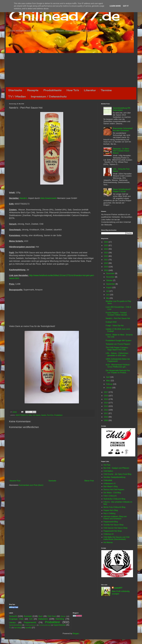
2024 (106, 249)
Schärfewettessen (31, 625)
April (108, 377)
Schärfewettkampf (45, 625)
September (111, 284)
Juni (108, 295)
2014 (106, 403)
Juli (108, 291)
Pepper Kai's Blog (111, 510)
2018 (106, 270)
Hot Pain (107, 465)
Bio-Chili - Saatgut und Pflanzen (116, 468)
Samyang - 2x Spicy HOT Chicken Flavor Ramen (121, 151)
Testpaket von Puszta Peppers (118, 344)
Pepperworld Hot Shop (113, 531)
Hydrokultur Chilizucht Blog (114, 499)
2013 (106, 406)
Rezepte (33, 90)
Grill (31, 619)
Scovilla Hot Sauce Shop (113, 525)
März (108, 381)
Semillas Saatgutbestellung (114, 477)
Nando (44, 415)
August (109, 287)
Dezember (111, 273)
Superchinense (59, 625)
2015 (106, 399)
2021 (106, 260)
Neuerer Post (15, 481)
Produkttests (52, 90)
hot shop (18, 628)
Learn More (115, 6)
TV (10, 628)
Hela (30, 415)
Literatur (90, 90)
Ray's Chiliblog (109, 513)
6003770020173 (22, 415)
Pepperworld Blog (111, 522)
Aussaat (28, 616)
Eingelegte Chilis (16, 619)
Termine (106, 90)
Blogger (76, 633)
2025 (106, 245)
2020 (106, 263)
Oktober (110, 280)
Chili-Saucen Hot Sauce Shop (115, 528)
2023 (106, 253)
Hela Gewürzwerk (48, 198)
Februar (110, 384)
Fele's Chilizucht (110, 496)
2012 (106, 410)
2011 (106, 413)
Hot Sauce (36, 415)
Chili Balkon (108, 471)
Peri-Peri (50, 415)
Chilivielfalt (108, 480)
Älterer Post (89, 481)
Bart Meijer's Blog (111, 486)
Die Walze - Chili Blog (112, 493)
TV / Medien (17, 96)
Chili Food (52, 616)
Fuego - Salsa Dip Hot (115, 326)
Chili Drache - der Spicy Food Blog (117, 474)
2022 (106, 256)
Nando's (23, 198)
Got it (126, 6)
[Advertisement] (71, 70)
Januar (109, 388)
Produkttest (58, 415)
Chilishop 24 (108, 534)
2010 (106, 417)
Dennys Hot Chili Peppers (114, 490)
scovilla (28, 628)
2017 (106, 392)
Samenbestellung (15, 625)
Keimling (60, 619)
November (111, 277)
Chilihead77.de (65, 15)
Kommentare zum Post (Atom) (31, 485)
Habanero (43, 619)
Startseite (15, 90)
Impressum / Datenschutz (49, 96)
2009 (106, 420)
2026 (106, 242)
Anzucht (13, 616)
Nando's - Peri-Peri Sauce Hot (118, 318)
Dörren (63, 616)
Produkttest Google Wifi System (119, 341)
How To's (73, 90)
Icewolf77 (118, 588)
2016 (106, 396)
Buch (40, 616)
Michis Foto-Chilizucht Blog (114, 507)
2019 (106, 267)
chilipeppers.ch (110, 483)
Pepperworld (30, 622)
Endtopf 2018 (111, 322)
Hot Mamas (108, 542)
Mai (108, 298)
